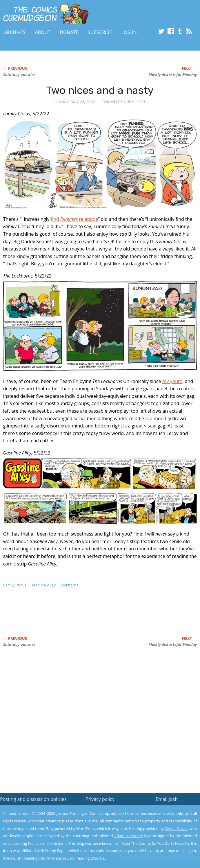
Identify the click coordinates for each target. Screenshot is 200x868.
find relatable (74, 219)
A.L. (103, 858)
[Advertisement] (71, 618)
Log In (129, 32)
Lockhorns (69, 585)
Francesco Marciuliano (47, 843)
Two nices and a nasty (100, 90)
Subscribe (100, 32)
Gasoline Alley (43, 585)
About (42, 32)
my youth (172, 381)
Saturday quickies (19, 75)
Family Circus (15, 585)
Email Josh (167, 799)
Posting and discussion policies (33, 799)
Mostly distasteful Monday (173, 75)
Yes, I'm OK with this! (151, 847)
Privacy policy (100, 799)
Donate (69, 32)
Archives (15, 32)
